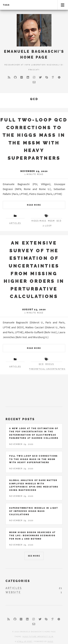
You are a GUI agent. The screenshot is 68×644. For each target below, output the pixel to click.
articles (15, 223)
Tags (6, 5)
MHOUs (50, 364)
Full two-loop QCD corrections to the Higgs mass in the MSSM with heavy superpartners (33, 459)
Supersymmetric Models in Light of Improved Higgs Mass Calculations (34, 511)
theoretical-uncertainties (47, 369)
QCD (59, 221)
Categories (18, 581)
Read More (34, 205)
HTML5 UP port (25, 642)
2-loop (47, 226)
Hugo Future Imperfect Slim (38, 637)
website (13, 592)
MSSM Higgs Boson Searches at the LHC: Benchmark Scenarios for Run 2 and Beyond (32, 536)
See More (34, 556)
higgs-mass (39, 221)
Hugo (50, 642)
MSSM (51, 221)
